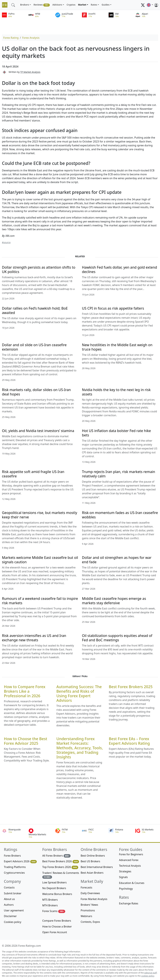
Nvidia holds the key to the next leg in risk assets (116, 392)
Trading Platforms (15, 867)
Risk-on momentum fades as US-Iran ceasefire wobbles (120, 515)
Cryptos (71, 5)
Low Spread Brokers (54, 882)
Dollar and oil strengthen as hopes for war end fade (117, 560)
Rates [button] (94, 5)
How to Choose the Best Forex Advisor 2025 (26, 741)
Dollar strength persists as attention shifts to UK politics (39, 269)
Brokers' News (89, 905)
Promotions (88, 910)
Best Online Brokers (93, 856)
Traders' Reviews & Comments (61, 875)
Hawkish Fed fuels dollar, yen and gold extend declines (120, 269)
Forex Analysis (31, 38)
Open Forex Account (55, 932)
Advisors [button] (57, 5)
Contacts (9, 887)
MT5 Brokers (50, 900)
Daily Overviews (90, 893)
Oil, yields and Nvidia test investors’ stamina (38, 431)
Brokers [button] (25, 5)
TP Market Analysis (30, 72)
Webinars (86, 916)
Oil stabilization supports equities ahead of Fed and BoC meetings (117, 638)
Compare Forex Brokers (57, 921)
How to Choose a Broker (57, 927)
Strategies (125, 871)
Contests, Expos (90, 922)
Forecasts (86, 887)
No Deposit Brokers (54, 888)
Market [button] (82, 5)
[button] (150, 5)
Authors (9, 905)
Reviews (42, 5)
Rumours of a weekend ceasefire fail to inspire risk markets (40, 601)
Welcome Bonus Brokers (57, 894)
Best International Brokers (97, 867)
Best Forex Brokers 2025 (131, 687)
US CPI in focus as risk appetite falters (113, 308)
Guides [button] (106, 5)
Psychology (126, 889)
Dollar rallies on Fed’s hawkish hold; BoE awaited (35, 310)
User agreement (14, 910)
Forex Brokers (12, 856)
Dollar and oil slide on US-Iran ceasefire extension (34, 347)
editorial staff (150, 973)
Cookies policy (13, 922)
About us (9, 899)
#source (6, 242)
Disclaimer (10, 916)
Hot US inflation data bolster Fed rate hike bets (116, 433)
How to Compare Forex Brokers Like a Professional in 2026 (25, 691)
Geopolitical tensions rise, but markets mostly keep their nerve (40, 515)
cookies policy (148, 976)
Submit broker (13, 893)
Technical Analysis (130, 866)
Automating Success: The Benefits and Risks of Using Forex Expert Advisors (79, 693)
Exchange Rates (129, 903)
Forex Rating (11, 38)
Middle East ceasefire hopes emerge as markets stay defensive (114, 601)
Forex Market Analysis (94, 899)
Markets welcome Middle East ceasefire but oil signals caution (40, 560)
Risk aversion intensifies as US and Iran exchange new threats (34, 638)
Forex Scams (54, 911)
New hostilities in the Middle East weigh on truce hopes (117, 347)
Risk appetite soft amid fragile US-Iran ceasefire (33, 474)
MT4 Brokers (50, 905)
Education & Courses (132, 883)
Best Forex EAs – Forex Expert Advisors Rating (129, 741)
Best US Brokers (90, 861)
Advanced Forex (129, 860)
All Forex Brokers (56, 856)
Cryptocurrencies (14, 873)
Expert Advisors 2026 (20, 861)
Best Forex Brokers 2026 (61, 861)
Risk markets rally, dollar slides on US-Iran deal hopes (36, 392)
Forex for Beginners (131, 854)
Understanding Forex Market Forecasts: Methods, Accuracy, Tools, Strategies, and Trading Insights (80, 748)
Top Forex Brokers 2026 (60, 867)
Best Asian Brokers (92, 873)
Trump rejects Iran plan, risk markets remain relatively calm (119, 474)
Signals (123, 877)
